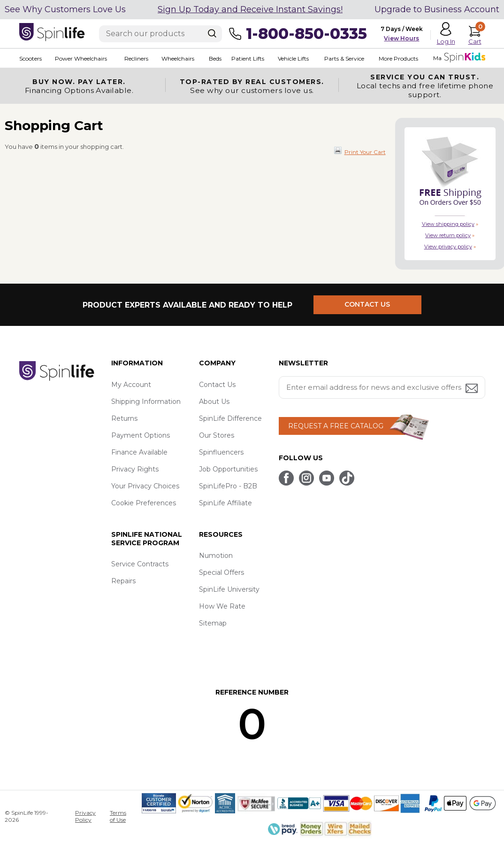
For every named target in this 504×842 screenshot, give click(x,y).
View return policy (448, 235)
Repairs (123, 581)
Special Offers (221, 572)
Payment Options (141, 435)
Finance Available (139, 452)
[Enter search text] (160, 34)
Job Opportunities (228, 469)
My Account (131, 385)
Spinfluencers (221, 452)
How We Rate (222, 606)
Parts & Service (344, 58)
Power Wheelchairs (81, 58)
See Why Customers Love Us (65, 9)
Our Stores (217, 435)
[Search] (212, 33)
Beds (215, 58)
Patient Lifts (248, 58)
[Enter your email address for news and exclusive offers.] (382, 387)
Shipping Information (146, 402)
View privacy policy (448, 247)
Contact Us (217, 385)
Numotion (216, 556)
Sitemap (213, 623)
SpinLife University (229, 589)
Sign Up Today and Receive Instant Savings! (250, 9)
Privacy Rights (135, 469)
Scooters (31, 58)
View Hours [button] (401, 38)
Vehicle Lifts (293, 58)
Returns (124, 418)
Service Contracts (140, 564)
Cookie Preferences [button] (144, 503)
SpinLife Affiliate (225, 503)
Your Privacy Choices (145, 486)
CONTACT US (368, 305)
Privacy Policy (85, 816)
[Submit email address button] (473, 389)
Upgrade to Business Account (437, 9)
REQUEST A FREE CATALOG (336, 426)
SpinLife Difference (230, 418)
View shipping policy (448, 224)
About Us (214, 402)
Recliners (136, 58)
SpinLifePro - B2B (228, 486)
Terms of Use (118, 816)
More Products (398, 58)
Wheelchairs (178, 58)
